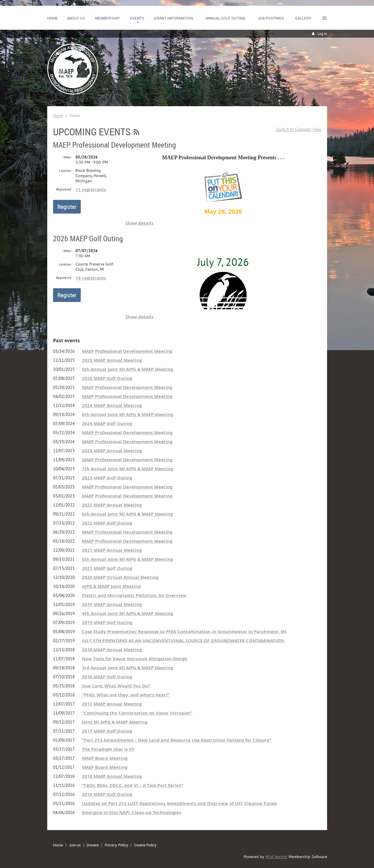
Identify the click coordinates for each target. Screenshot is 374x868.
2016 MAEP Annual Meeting (112, 776)
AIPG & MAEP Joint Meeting (111, 586)
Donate (93, 845)
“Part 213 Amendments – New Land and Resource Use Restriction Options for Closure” (177, 740)
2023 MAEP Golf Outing (107, 478)
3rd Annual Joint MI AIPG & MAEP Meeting (127, 668)
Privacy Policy (116, 845)
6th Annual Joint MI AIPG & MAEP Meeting (127, 514)
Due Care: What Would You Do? (116, 686)
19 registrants (91, 278)
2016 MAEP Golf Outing (107, 794)
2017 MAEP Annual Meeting (112, 704)
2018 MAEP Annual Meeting (112, 650)
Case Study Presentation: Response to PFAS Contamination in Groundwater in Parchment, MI (184, 632)
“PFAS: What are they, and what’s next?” (126, 695)
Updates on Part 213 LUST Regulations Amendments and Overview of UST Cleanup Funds (179, 803)
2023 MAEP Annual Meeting (112, 451)
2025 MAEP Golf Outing (107, 378)
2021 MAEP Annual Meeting (112, 550)
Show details (139, 223)
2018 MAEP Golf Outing (107, 677)
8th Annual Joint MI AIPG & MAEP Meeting (127, 414)
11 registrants (91, 190)
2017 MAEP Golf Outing (107, 731)
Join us (75, 845)
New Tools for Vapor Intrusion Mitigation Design (135, 659)
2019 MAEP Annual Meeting (112, 604)
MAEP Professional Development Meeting (115, 145)
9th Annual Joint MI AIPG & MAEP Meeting (127, 369)
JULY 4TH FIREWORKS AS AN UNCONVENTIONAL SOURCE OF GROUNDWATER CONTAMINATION (183, 641)
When (67, 157)
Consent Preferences (20, 3)
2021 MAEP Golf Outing (107, 568)
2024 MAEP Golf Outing (107, 423)
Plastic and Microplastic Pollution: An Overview (134, 595)
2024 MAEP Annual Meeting (112, 405)
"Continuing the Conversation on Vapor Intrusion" (137, 713)
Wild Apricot (276, 857)
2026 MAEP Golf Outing (88, 239)
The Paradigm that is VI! (108, 749)
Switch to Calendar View (299, 129)
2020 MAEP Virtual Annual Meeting (120, 577)
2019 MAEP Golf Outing (107, 622)
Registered (64, 189)
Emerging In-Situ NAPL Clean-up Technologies (131, 812)
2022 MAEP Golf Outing (107, 523)
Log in (322, 34)
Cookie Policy (145, 845)
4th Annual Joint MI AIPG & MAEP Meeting (127, 613)
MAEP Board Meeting (105, 758)
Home (58, 116)
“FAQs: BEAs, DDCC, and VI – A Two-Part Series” (132, 785)
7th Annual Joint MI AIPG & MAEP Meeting (127, 469)
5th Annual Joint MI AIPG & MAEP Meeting (127, 559)
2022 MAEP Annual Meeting (112, 505)
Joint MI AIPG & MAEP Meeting (115, 722)
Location (65, 171)
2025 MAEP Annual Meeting (112, 360)
